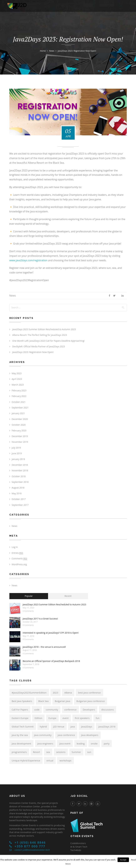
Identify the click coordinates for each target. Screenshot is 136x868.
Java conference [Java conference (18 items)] (66, 735)
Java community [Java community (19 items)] (43, 735)
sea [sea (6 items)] (48, 752)
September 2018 (20, 482)
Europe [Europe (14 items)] (52, 718)
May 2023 (17, 373)
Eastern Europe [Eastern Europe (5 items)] (20, 718)
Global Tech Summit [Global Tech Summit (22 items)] (23, 727)
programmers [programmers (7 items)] (19, 752)
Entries (17, 553)
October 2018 (19, 476)
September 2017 (20, 505)
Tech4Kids (76, 850)
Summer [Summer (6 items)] (76, 752)
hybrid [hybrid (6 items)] (43, 727)
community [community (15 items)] (52, 710)
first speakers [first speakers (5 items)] (82, 718)
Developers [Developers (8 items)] (89, 710)
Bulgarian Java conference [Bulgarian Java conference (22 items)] (91, 701)
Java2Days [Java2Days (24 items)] (87, 727)
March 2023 (18, 385)
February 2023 (19, 390)
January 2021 (18, 413)
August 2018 (18, 488)
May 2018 (17, 493)
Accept (123, 860)
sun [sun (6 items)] (89, 752)
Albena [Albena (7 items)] (68, 693)
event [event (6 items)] (65, 718)
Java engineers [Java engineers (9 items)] (45, 743)
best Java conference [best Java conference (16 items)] (89, 693)
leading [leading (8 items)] (81, 743)
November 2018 (20, 470)
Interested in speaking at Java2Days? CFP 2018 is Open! (51, 633)
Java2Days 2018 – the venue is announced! (44, 647)
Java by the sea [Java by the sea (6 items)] (20, 735)
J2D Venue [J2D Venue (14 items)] (59, 727)
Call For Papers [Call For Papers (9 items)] (20, 710)
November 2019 (20, 442)
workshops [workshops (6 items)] (65, 760)
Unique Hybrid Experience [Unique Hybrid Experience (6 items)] (26, 760)
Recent (68, 596)
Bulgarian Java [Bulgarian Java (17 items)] (63, 701)
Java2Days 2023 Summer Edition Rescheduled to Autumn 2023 (44, 329)
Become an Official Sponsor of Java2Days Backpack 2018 (51, 661)
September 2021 (20, 408)
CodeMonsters (78, 843)
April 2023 (17, 379)
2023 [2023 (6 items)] (55, 693)
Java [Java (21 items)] (73, 727)
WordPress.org (19, 564)
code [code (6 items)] (37, 710)
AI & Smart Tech (79, 847)
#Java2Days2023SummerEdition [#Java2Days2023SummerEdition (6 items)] (29, 693)
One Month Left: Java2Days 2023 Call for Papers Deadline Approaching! (48, 341)
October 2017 (19, 499)
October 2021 (19, 402)
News (13, 296)
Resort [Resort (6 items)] (37, 752)
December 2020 (20, 419)
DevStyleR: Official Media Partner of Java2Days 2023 (38, 346)
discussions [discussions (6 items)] (108, 710)
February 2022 (19, 396)
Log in (15, 547)
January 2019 (18, 459)
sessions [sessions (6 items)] (61, 752)
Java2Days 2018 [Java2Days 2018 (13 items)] (107, 727)
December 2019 (20, 436)
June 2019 (17, 453)
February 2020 (19, 431)
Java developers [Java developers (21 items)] (90, 735)
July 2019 (16, 448)
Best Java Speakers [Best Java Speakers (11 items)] (22, 701)
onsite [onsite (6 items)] (94, 743)
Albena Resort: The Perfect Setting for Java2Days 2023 (40, 335)
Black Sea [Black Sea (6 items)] (43, 701)
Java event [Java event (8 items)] (65, 743)
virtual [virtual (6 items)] (50, 760)
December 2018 (20, 465)
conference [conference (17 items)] (70, 710)
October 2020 (19, 425)
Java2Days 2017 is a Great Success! (40, 619)
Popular (29, 596)
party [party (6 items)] (107, 743)
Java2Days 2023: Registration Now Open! (33, 352)
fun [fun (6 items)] (98, 718)
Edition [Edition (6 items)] (38, 718)
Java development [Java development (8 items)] (21, 743)
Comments (19, 559)
